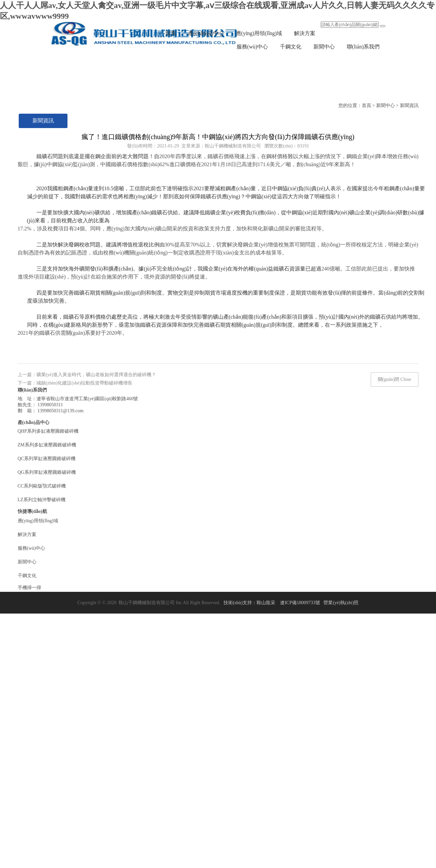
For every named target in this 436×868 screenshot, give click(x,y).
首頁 (171, 33)
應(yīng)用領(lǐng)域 (259, 33)
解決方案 (305, 33)
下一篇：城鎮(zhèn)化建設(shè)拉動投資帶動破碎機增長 (75, 591)
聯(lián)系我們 (363, 47)
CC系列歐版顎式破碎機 (42, 694)
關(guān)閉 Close (395, 587)
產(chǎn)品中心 (206, 33)
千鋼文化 (291, 47)
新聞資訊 (43, 121)
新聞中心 (324, 47)
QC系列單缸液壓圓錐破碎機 (47, 666)
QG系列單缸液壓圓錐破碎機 (47, 680)
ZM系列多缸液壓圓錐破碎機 (47, 653)
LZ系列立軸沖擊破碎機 (42, 707)
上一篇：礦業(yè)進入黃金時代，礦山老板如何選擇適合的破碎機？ (87, 582)
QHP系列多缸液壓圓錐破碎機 (48, 639)
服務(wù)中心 (252, 47)
